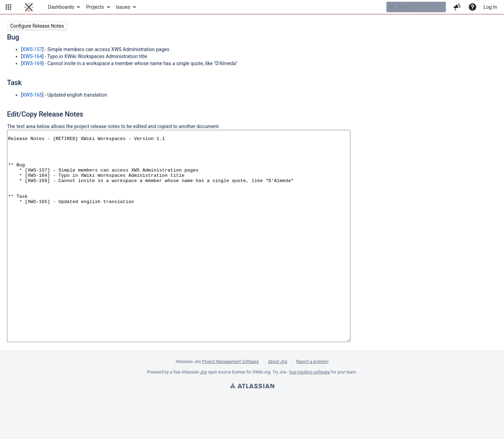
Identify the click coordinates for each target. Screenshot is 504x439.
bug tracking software (310, 414)
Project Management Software (230, 404)
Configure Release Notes (37, 26)
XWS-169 (32, 63)
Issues (123, 7)
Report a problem (312, 404)
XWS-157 (32, 49)
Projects (95, 7)
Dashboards (61, 7)
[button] (8, 7)
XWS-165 (32, 95)
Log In (490, 7)
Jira (203, 414)
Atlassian (252, 428)
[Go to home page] (29, 7)
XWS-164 (32, 56)
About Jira (277, 404)
